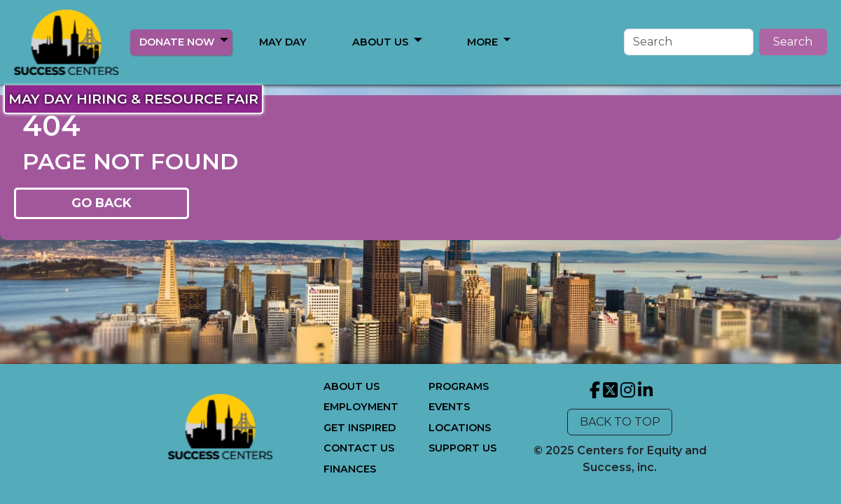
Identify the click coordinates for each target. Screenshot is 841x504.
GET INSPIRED (360, 428)
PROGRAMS (459, 386)
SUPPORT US (463, 448)
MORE (381, 42)
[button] (224, 40)
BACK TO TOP (620, 422)
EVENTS (449, 407)
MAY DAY (283, 42)
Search (793, 42)
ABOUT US (352, 386)
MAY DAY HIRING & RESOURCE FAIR (133, 99)
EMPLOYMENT (361, 407)
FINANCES (350, 469)
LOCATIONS (460, 428)
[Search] (689, 42)
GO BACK (102, 203)
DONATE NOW (177, 42)
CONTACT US (359, 448)
